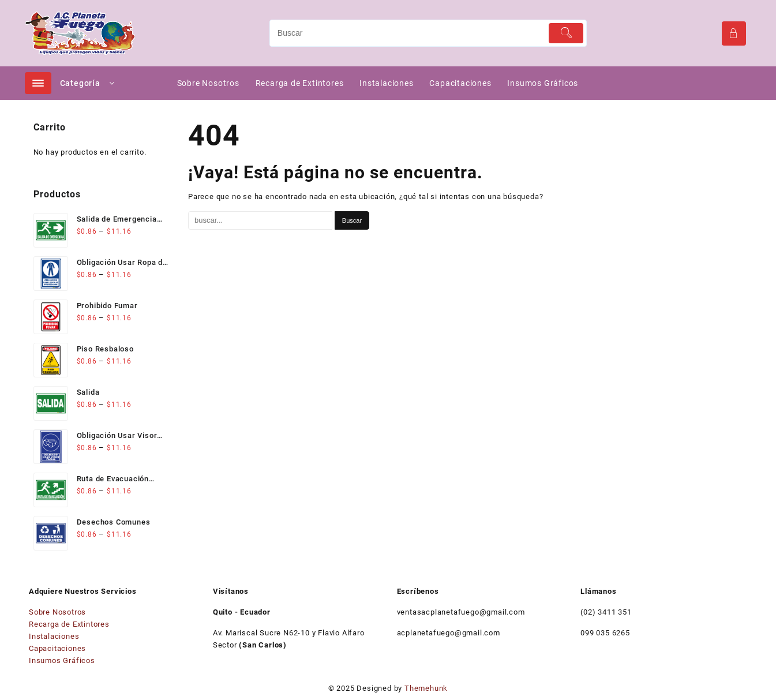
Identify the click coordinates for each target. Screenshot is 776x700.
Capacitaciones (57, 648)
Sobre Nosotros (57, 612)
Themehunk (426, 688)
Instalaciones (54, 636)
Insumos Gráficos (62, 660)
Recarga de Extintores (69, 624)
